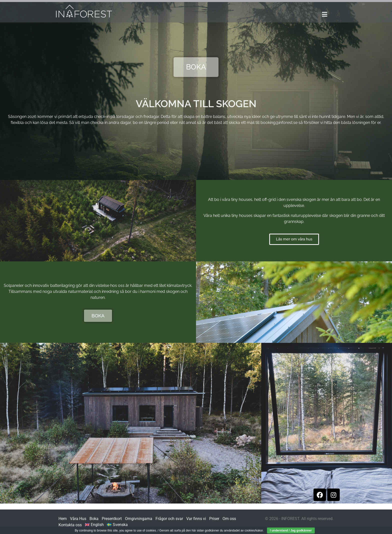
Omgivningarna (139, 519)
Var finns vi (196, 519)
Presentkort (112, 519)
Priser (214, 519)
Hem (63, 519)
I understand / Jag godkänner (291, 531)
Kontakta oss (70, 525)
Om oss (229, 519)
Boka (94, 519)
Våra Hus (78, 519)
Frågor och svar (169, 519)
